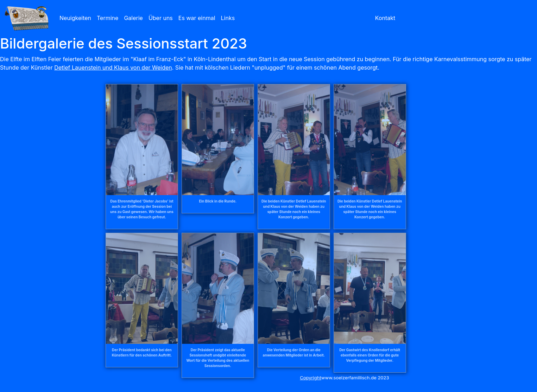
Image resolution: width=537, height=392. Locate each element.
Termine (108, 18)
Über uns (161, 18)
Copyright (311, 378)
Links (228, 18)
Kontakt (385, 18)
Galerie (133, 18)
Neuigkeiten (75, 18)
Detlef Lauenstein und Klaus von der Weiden (113, 68)
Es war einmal (197, 18)
